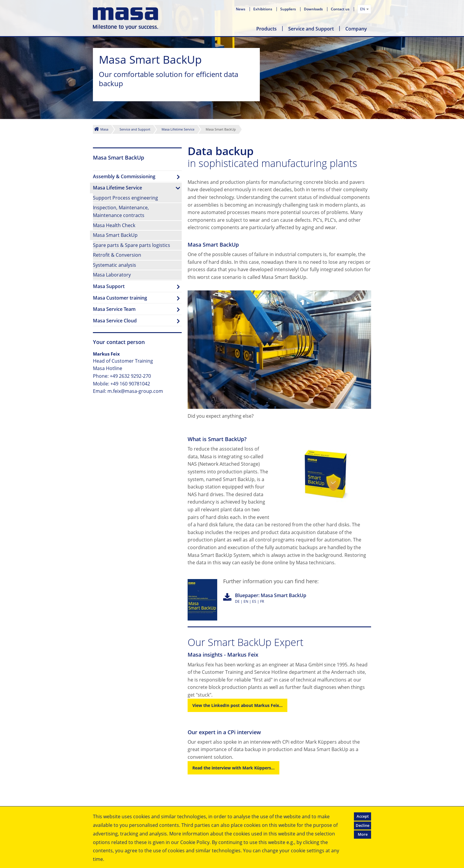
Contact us (341, 9)
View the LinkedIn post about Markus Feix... (237, 705)
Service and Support (311, 29)
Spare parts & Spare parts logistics (132, 245)
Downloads (314, 9)
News (241, 9)
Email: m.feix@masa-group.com (128, 391)
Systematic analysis (115, 265)
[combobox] (364, 9)
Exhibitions (263, 9)
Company (356, 29)
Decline (362, 825)
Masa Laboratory (112, 275)
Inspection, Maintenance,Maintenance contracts (121, 211)
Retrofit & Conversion (117, 255)
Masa (104, 129)
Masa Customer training (120, 298)
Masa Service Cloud (115, 321)
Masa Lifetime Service (178, 129)
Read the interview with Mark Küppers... (233, 768)
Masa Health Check (114, 225)
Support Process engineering (125, 198)
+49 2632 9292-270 (130, 376)
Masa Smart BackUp (115, 235)
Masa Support (109, 286)
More (363, 834)
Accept (363, 816)
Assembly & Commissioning (124, 176)
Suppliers (289, 9)
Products (266, 29)
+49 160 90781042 (130, 384)
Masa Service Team (114, 309)
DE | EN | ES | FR (271, 598)
